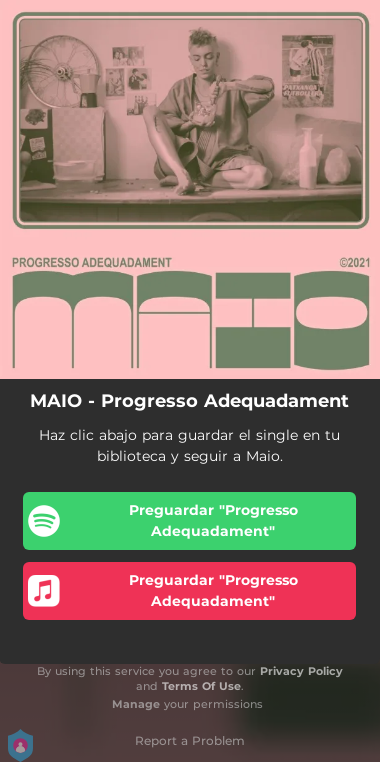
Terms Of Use (201, 686)
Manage (136, 704)
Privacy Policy (301, 671)
